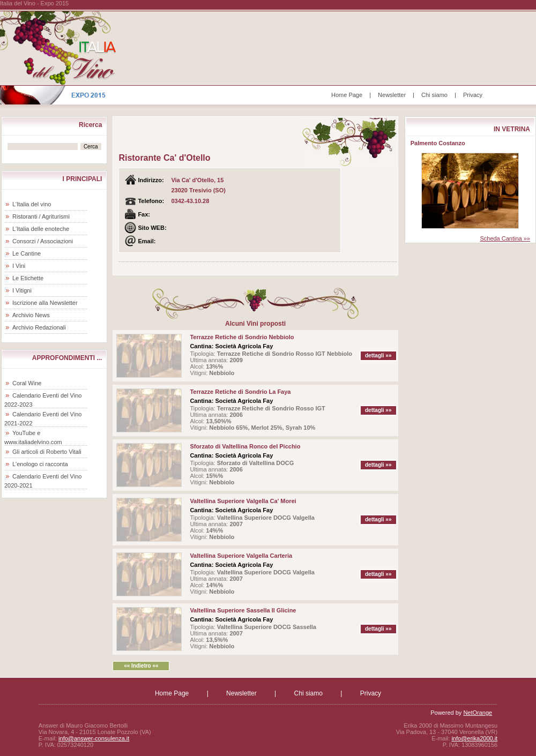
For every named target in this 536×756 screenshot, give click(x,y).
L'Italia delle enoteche (41, 229)
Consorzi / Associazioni (43, 241)
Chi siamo (434, 95)
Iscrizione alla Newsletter (45, 303)
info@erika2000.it (474, 738)
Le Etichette (28, 278)
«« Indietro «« (141, 666)
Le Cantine (27, 253)
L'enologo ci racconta (40, 464)
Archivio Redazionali (39, 327)
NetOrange (478, 713)
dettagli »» (378, 355)
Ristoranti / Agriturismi (41, 216)
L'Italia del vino (32, 204)
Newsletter (392, 95)
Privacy (473, 95)
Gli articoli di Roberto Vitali (47, 452)
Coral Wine (27, 383)
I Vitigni (22, 290)
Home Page (347, 95)
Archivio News (31, 315)
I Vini (19, 266)
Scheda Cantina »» (505, 238)
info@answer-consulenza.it (94, 738)
